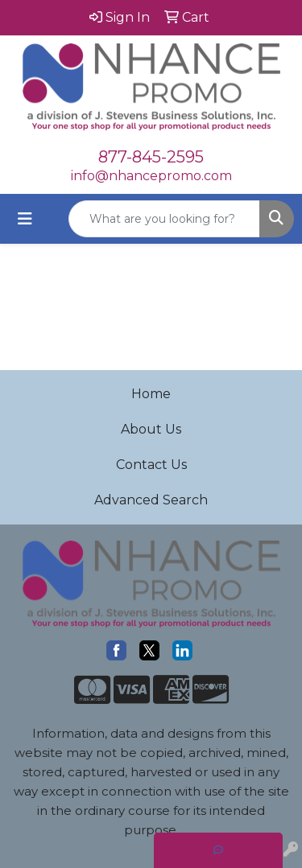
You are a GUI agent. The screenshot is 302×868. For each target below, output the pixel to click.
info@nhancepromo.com (151, 176)
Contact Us (151, 465)
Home (151, 394)
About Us (151, 429)
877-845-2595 (151, 157)
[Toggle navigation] (25, 219)
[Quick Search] (164, 219)
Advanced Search (151, 500)
